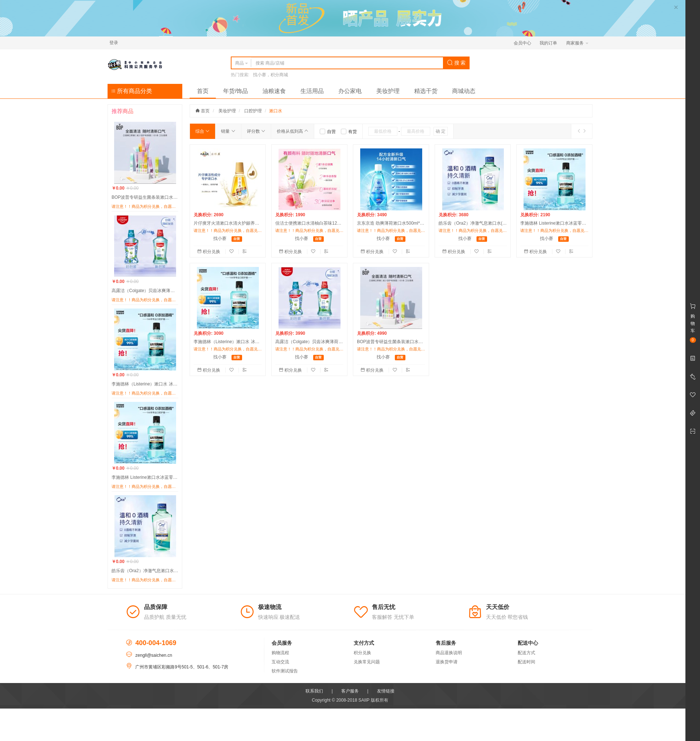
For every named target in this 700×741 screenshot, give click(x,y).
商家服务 (577, 43)
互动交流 (280, 662)
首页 (203, 91)
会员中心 (522, 43)
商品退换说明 (449, 653)
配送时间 (526, 662)
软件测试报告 (285, 671)
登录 (114, 43)
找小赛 (220, 238)
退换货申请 (447, 662)
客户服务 (350, 691)
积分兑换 (209, 252)
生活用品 (312, 91)
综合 (203, 131)
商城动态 (464, 91)
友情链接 (386, 691)
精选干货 (426, 91)
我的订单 (548, 43)
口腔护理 (253, 111)
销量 (228, 131)
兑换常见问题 (367, 662)
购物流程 (280, 653)
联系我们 (314, 691)
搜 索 (456, 63)
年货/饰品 (236, 91)
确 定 (441, 131)
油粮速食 (274, 91)
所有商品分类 (132, 91)
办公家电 (350, 91)
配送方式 (526, 653)
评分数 (256, 131)
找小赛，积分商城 (271, 75)
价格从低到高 (293, 131)
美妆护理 (388, 91)
